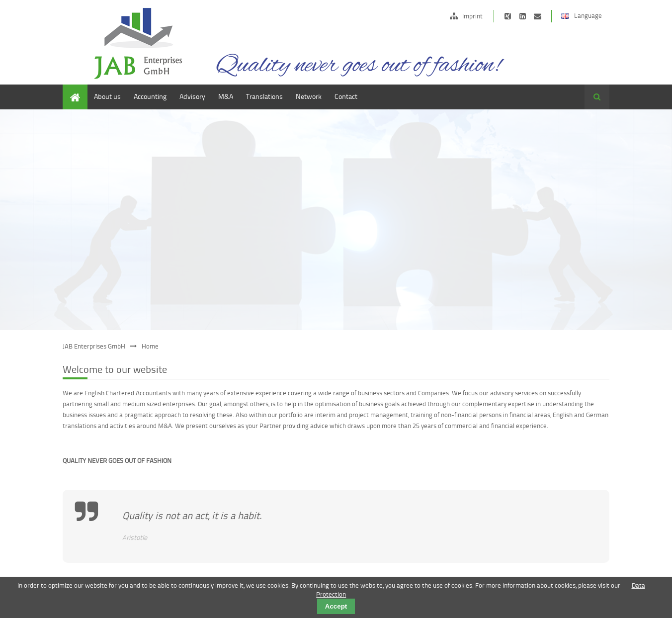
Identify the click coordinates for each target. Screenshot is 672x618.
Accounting (150, 96)
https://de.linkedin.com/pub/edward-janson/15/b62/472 (523, 16)
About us (107, 96)
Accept (336, 606)
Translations (264, 96)
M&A (226, 96)
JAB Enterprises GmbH (94, 346)
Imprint (472, 16)
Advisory (192, 96)
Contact (346, 96)
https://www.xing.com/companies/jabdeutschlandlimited (508, 16)
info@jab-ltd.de (538, 16)
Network (309, 96)
